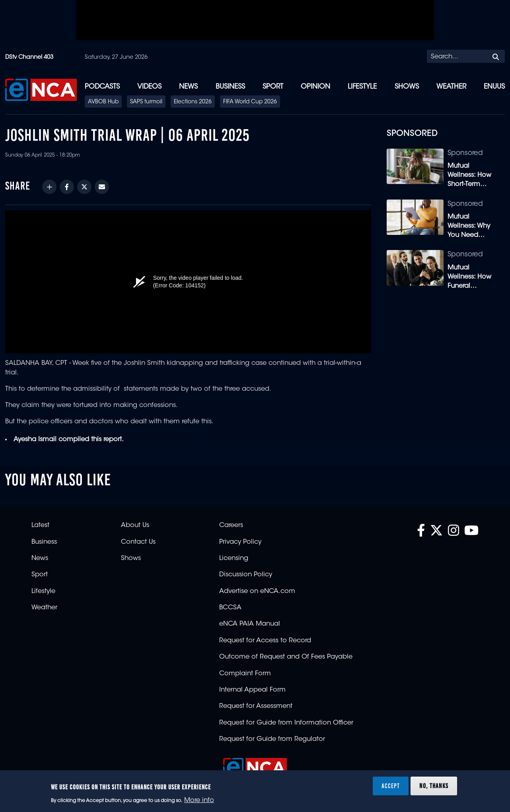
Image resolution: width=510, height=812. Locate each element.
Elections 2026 (193, 102)
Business (230, 87)
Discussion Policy (246, 575)
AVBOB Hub (103, 102)
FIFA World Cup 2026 (250, 102)
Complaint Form (245, 674)
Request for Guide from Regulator (272, 739)
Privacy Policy (240, 542)
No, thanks (434, 786)
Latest (40, 525)
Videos (149, 87)
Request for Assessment (256, 706)
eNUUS (494, 87)
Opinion (315, 87)
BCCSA (230, 608)
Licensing (234, 558)
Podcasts (102, 87)
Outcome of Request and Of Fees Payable (286, 657)
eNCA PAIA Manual (250, 624)
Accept (391, 786)
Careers (231, 525)
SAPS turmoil (146, 102)
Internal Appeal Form (252, 690)
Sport (273, 87)
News (188, 87)
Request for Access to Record (265, 641)
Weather (451, 87)
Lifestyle (362, 87)
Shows (407, 87)
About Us (135, 525)
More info (199, 800)
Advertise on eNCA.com (257, 591)
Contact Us (138, 542)
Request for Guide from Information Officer (286, 723)
